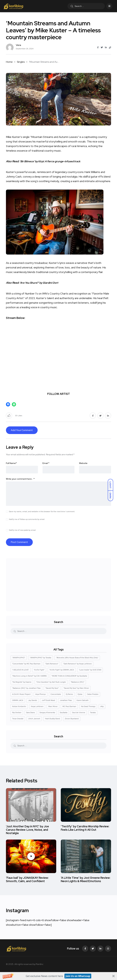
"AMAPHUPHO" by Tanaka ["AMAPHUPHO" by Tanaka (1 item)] (41, 658)
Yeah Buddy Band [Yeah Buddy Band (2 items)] (52, 719)
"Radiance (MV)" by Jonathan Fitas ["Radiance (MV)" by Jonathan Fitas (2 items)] (26, 688)
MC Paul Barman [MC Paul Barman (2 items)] (69, 706)
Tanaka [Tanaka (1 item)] (93, 713)
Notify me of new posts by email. (23, 530)
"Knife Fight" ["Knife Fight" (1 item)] (39, 670)
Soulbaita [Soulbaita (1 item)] (64, 713)
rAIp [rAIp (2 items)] (102, 706)
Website (83, 463)
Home (9, 62)
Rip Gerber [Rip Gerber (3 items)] (17, 713)
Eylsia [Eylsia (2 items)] (80, 694)
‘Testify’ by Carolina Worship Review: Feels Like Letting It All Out (85, 828)
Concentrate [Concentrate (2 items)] (56, 694)
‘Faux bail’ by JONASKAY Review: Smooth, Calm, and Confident (27, 879)
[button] (58, 976)
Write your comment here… (20, 479)
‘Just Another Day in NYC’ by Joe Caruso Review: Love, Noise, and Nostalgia (27, 830)
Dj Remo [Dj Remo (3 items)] (69, 694)
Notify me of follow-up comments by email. (27, 519)
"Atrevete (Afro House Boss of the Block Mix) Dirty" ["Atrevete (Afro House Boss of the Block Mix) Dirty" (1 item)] (77, 658)
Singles (21, 62)
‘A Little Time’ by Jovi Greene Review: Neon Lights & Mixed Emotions (86, 879)
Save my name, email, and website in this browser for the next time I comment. (42, 512)
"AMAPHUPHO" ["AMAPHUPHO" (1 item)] (19, 658)
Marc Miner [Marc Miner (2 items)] (53, 706)
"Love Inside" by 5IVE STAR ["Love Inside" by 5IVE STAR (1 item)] (90, 670)
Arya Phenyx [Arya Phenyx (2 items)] (41, 694)
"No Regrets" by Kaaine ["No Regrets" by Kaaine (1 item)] (22, 682)
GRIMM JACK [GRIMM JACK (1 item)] (18, 700)
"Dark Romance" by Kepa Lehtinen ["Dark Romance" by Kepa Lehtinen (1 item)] (77, 664)
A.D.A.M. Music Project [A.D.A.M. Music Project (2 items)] (21, 694)
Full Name (11, 463)
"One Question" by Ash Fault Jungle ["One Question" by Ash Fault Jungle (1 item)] (51, 682)
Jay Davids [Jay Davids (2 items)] (33, 700)
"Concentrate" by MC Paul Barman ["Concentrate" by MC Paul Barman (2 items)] (26, 664)
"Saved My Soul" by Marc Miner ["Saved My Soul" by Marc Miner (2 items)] (76, 688)
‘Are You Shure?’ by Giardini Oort (40, 283)
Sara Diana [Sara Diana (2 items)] (30, 713)
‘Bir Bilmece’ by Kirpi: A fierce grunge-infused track (52, 161)
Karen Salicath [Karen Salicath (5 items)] (83, 700)
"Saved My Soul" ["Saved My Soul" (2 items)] (52, 688)
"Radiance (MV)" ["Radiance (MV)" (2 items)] (77, 682)
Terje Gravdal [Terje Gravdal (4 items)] (18, 719)
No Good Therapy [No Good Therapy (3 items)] (88, 706)
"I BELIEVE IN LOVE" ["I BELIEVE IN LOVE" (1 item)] (21, 670)
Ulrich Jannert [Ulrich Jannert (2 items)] (34, 719)
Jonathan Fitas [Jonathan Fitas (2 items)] (66, 700)
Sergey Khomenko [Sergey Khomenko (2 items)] (47, 713)
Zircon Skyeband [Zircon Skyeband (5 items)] (72, 719)
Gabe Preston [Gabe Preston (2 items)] (93, 694)
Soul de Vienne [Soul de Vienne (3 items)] (79, 713)
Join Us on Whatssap (78, 976)
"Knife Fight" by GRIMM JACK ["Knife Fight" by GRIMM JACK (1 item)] (62, 670)
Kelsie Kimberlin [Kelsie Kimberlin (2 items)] (19, 706)
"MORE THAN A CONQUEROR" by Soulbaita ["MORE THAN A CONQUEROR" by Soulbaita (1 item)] (69, 676)
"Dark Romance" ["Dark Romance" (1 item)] (52, 664)
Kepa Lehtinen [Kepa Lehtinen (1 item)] (37, 706)
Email (46, 463)
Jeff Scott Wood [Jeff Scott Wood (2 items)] (48, 700)
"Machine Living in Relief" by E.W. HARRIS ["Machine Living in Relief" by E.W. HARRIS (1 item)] (29, 676)
